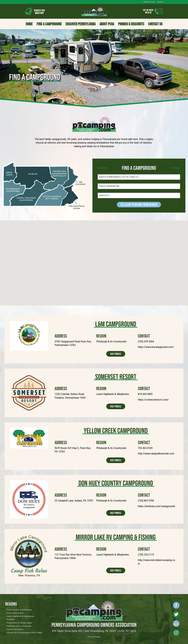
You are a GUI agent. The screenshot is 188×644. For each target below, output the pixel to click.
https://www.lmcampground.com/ (156, 347)
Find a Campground (49, 24)
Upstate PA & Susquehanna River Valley (24, 633)
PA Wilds (10, 619)
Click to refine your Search (139, 205)
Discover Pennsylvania (81, 24)
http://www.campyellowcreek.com (156, 454)
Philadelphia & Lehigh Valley (19, 623)
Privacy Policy (94, 637)
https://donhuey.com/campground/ (157, 506)
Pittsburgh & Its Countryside (19, 626)
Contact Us (155, 24)
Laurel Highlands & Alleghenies (20, 616)
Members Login (149, 2)
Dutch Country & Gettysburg (19, 610)
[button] (52, 276)
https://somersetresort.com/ (153, 400)
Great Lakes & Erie (15, 613)
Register (161, 2)
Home (29, 24)
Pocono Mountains (15, 629)
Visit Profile (116, 354)
